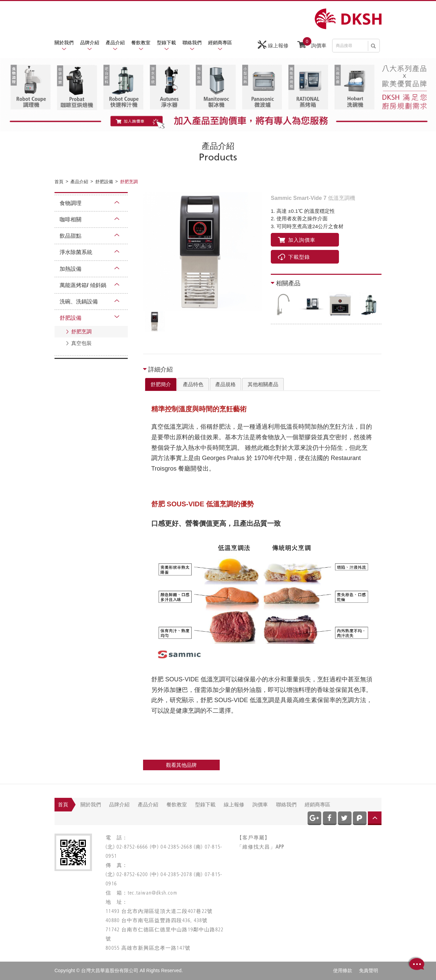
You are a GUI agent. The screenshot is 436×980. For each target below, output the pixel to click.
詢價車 (312, 44)
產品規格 (225, 384)
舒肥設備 (71, 318)
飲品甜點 (71, 236)
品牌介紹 (90, 43)
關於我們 (64, 43)
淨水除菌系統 (76, 252)
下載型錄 (294, 257)
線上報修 (273, 45)
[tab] (161, 384)
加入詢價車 (297, 240)
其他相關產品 (263, 384)
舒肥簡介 (161, 384)
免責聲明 (369, 970)
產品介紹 (115, 43)
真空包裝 (81, 343)
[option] (203, 252)
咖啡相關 (71, 219)
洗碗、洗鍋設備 (79, 302)
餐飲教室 (141, 43)
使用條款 (343, 970)
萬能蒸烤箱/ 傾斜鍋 (83, 285)
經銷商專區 (220, 43)
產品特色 (193, 384)
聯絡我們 (192, 43)
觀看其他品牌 (182, 765)
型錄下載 (167, 43)
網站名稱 (348, 19)
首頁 (63, 804)
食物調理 (71, 203)
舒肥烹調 (81, 331)
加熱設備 (71, 269)
